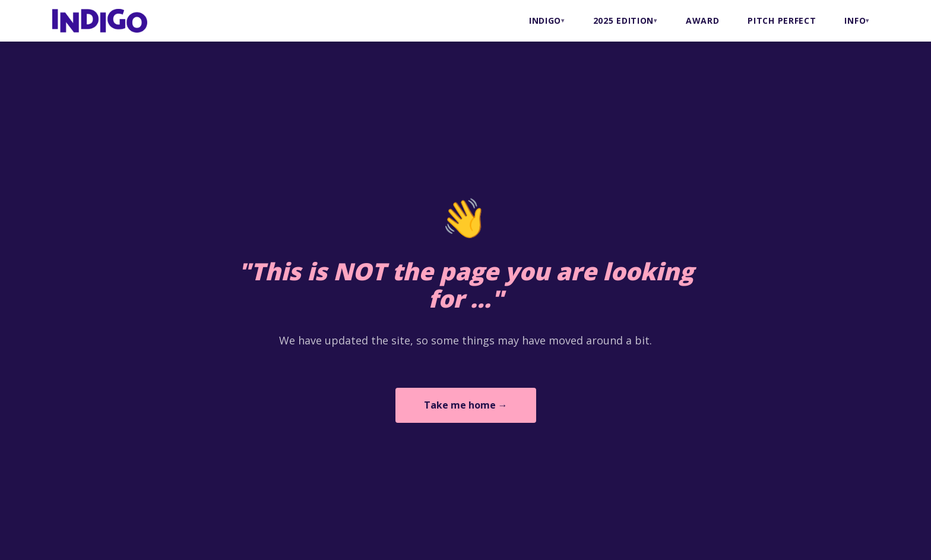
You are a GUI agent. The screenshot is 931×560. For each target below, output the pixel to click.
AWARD (703, 20)
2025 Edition (623, 20)
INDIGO (545, 20)
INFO (855, 20)
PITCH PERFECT (782, 20)
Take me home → (466, 405)
